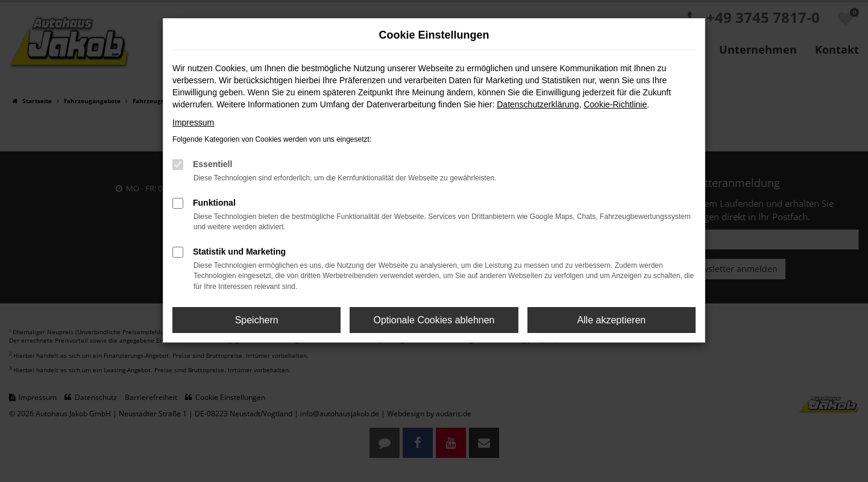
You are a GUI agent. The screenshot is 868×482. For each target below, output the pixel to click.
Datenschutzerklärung (538, 104)
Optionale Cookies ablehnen (434, 320)
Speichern (257, 320)
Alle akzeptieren (611, 320)
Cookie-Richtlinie (615, 104)
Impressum (193, 122)
